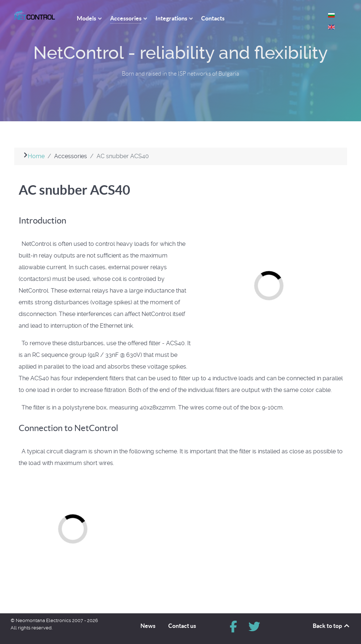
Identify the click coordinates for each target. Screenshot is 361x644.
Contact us (182, 626)
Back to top (332, 626)
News (148, 626)
